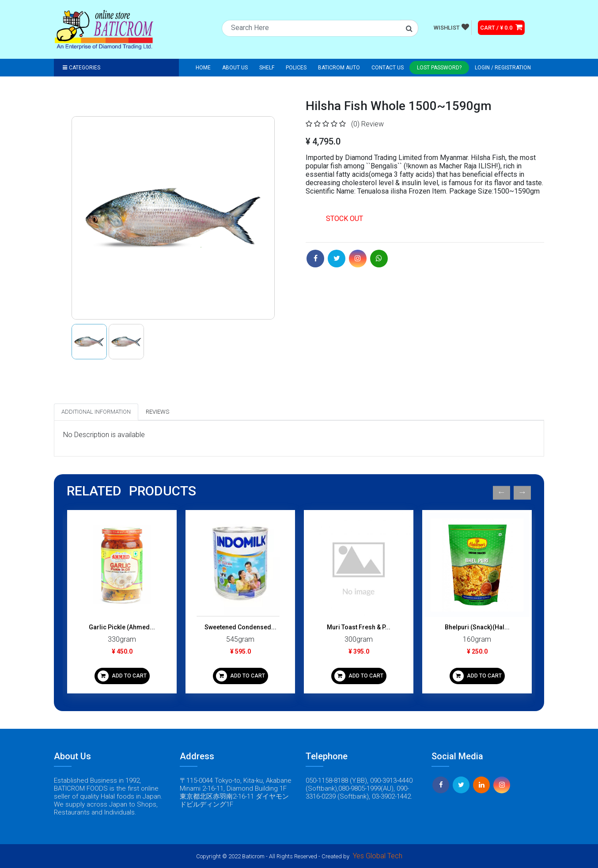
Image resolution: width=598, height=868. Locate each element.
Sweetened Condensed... (240, 627)
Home (203, 68)
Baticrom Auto (339, 68)
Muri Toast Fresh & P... (359, 627)
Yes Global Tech (378, 856)
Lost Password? (439, 68)
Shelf (267, 68)
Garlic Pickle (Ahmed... (122, 627)
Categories (81, 68)
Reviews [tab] (157, 412)
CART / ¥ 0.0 (501, 27)
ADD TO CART (122, 676)
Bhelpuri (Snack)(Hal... (477, 627)
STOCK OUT (344, 219)
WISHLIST (451, 27)
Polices (296, 68)
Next (522, 493)
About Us (235, 68)
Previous (501, 493)
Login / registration (503, 68)
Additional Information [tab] (96, 412)
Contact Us (388, 68)
